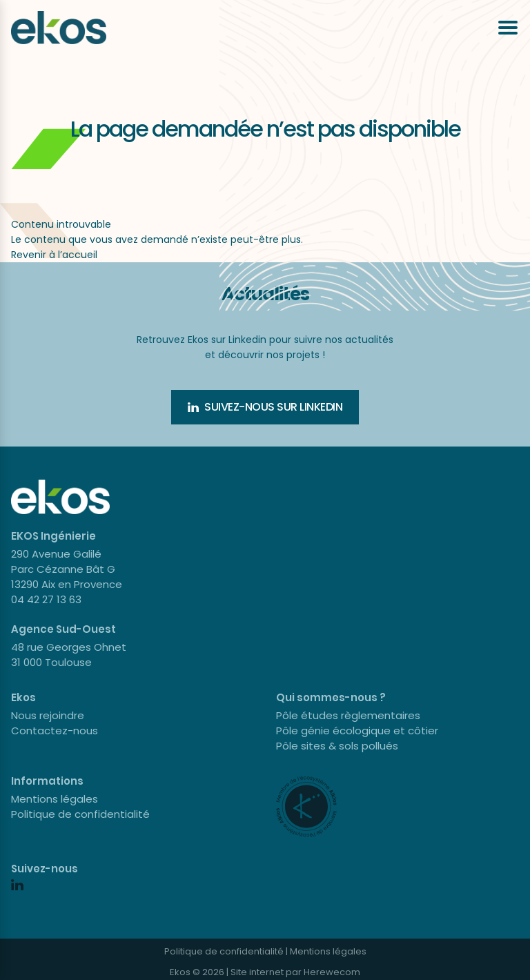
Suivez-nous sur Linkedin (265, 407)
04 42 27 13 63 (46, 599)
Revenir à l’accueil (54, 255)
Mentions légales (55, 799)
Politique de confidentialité (80, 814)
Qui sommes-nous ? (331, 697)
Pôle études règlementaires (348, 715)
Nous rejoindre (48, 715)
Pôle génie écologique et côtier (357, 731)
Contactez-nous (55, 731)
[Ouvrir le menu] (508, 28)
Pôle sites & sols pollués (337, 746)
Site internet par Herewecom (295, 972)
